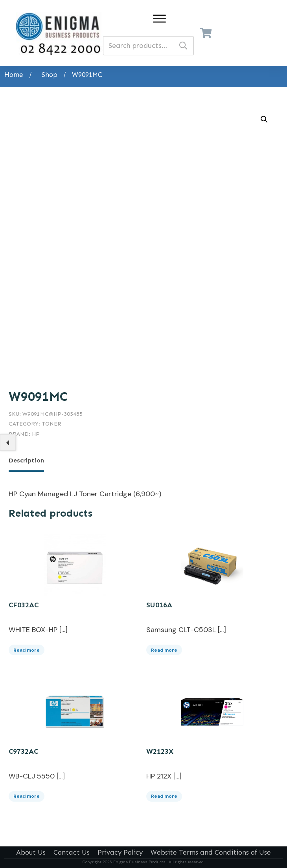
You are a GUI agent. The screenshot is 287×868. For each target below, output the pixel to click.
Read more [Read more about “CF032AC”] (27, 648)
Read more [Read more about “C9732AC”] (27, 795)
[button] (264, 119)
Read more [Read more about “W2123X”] (164, 795)
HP (36, 434)
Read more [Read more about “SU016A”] (164, 648)
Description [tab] (26, 460)
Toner (52, 424)
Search (183, 46)
